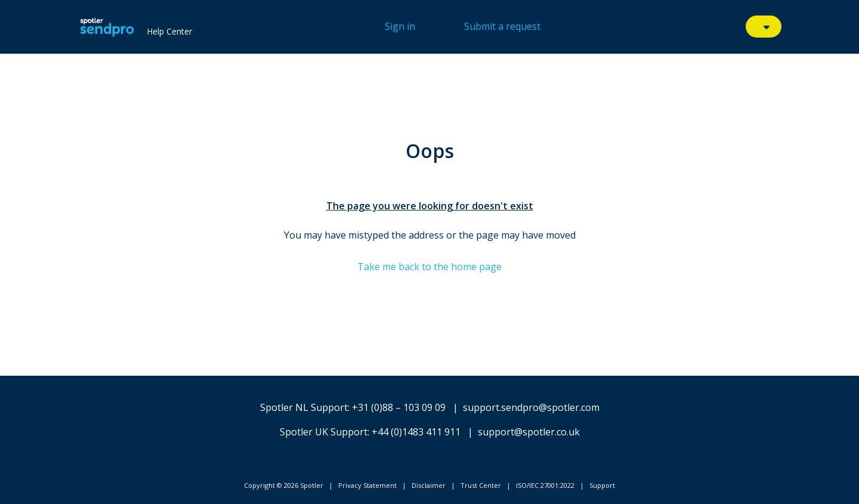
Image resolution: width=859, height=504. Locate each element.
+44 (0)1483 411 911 (416, 432)
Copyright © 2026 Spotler (284, 485)
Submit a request (502, 26)
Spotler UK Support (324, 432)
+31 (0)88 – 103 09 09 (399, 407)
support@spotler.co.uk (529, 432)
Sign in (400, 26)
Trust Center (481, 485)
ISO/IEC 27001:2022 (545, 485)
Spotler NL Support (304, 407)
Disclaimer (429, 485)
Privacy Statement (367, 485)
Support (602, 485)
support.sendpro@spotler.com (531, 407)
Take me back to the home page (429, 267)
